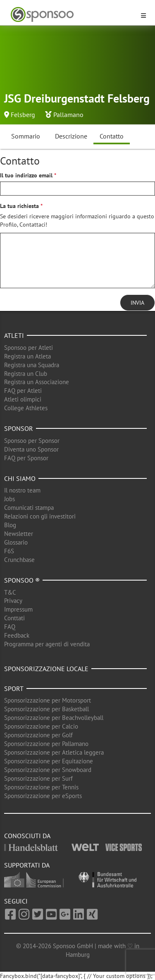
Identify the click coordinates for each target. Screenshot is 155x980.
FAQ (10, 627)
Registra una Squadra (32, 365)
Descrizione (71, 136)
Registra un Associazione (37, 382)
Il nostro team (22, 490)
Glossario (16, 542)
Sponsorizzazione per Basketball (46, 709)
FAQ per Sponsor (26, 458)
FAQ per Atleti (23, 391)
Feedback (17, 635)
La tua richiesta (19, 206)
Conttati (14, 618)
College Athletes (26, 408)
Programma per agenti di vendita (47, 644)
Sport (14, 688)
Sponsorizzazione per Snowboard (48, 770)
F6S (9, 551)
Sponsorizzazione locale (46, 669)
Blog (10, 525)
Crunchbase (19, 560)
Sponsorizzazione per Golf (38, 735)
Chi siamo (20, 478)
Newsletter (19, 534)
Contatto (112, 136)
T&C (10, 592)
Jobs (10, 499)
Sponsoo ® (22, 580)
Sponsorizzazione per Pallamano (46, 744)
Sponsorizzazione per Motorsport (48, 700)
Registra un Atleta (27, 356)
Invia (137, 303)
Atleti (14, 335)
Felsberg (23, 115)
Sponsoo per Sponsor (32, 441)
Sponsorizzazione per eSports (43, 796)
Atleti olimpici (23, 399)
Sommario (26, 136)
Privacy (13, 601)
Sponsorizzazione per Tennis (41, 787)
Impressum (18, 609)
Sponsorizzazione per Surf (38, 778)
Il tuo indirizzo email (26, 175)
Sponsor (19, 428)
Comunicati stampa (29, 508)
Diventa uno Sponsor (31, 449)
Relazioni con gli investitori (40, 516)
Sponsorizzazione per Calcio (41, 726)
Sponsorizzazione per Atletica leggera (54, 752)
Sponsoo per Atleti (29, 348)
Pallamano (68, 115)
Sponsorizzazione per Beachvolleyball (54, 718)
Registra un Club (26, 374)
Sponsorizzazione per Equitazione (49, 761)
